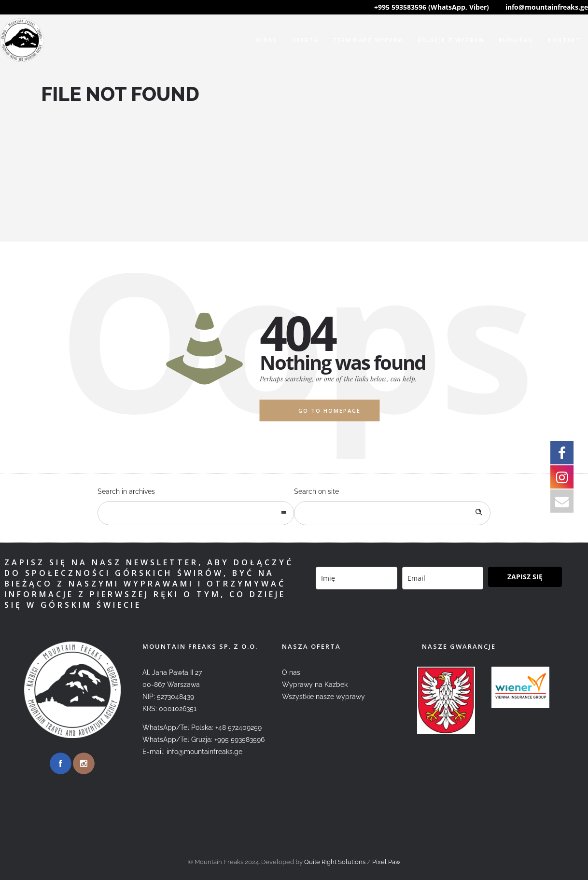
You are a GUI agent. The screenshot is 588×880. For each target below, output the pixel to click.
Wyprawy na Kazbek (315, 684)
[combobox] (196, 513)
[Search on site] (392, 513)
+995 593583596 (239, 740)
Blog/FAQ (516, 40)
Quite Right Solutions (335, 862)
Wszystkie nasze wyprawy (323, 697)
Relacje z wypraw (451, 40)
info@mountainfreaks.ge (547, 7)
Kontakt (564, 40)
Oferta (305, 40)
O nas (266, 40)
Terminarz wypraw (368, 40)
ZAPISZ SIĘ (525, 577)
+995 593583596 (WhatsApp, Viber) (432, 7)
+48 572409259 (238, 727)
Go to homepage (329, 411)
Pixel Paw (386, 862)
